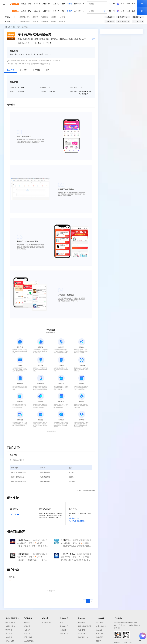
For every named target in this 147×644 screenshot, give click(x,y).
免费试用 (27, 626)
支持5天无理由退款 (45, 61)
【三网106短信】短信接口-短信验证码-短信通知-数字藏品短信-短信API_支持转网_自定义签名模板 (24, 554)
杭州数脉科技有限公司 (84, 554)
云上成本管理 (29, 641)
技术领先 (9, 630)
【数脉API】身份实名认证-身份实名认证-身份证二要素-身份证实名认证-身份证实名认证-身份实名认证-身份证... (68, 554)
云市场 (69, 4)
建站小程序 (16, 27)
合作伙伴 (77, 4)
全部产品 (27, 623)
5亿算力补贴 (83, 634)
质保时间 (43, 87)
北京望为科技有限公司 (40, 540)
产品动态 (27, 630)
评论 (47, 70)
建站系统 (25, 27)
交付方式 (13, 87)
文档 (62, 623)
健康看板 (99, 637)
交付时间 (74, 87)
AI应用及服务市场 (24, 17)
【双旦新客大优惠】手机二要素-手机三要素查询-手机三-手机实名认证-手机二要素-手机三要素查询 (24, 540)
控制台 (128, 4)
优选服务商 (57, 61)
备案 (123, 4)
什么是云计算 (11, 623)
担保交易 (24, 61)
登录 (142, 4)
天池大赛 (63, 630)
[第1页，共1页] (88, 601)
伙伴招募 (62, 17)
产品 (30, 4)
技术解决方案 (47, 623)
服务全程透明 (33, 61)
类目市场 (35, 17)
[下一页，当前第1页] (91, 601)
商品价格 (23, 70)
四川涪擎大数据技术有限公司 (82, 540)
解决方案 (37, 4)
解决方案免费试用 (85, 626)
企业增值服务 (101, 626)
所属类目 (13, 92)
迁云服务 (99, 630)
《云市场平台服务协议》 (77, 521)
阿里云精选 (44, 17)
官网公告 (99, 634)
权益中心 (56, 4)
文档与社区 (47, 4)
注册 (134, 4)
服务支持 (36, 70)
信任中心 (99, 641)
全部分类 (7, 27)
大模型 (24, 4)
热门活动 (54, 17)
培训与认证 (64, 634)
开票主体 (74, 92)
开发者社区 (64, 626)
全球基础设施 (11, 626)
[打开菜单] (4, 4)
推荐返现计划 (83, 637)
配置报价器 (28, 637)
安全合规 (9, 637)
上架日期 (43, 92)
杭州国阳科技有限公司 (40, 554)
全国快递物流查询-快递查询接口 (66, 540)
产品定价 (27, 634)
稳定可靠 (9, 634)
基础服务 (99, 623)
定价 (63, 4)
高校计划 (81, 630)
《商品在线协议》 (75, 518)
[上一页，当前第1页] (85, 601)
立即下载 (15, 515)
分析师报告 (10, 641)
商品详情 (11, 70)
